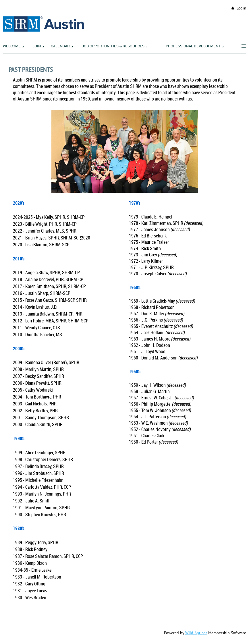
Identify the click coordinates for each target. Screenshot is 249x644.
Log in (241, 8)
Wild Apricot (196, 633)
